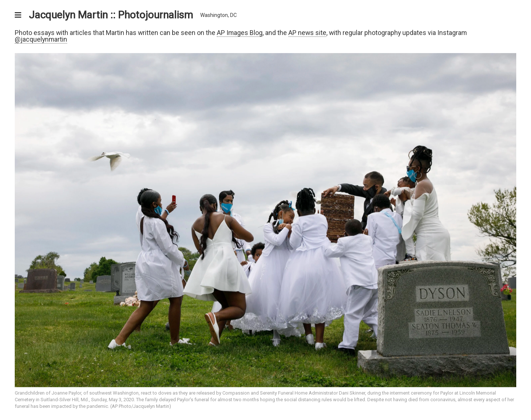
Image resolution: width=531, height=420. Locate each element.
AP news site (307, 33)
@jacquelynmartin (41, 39)
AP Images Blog (240, 33)
